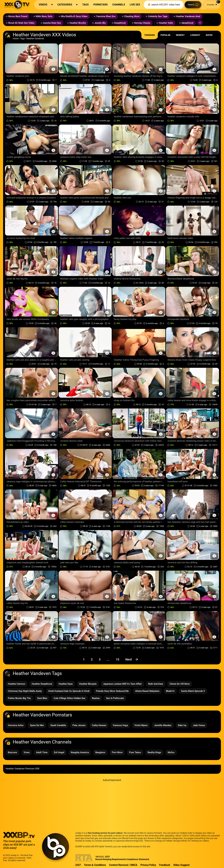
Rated (209, 35)
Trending (150, 35)
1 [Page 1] (84, 659)
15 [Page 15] (117, 659)
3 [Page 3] (100, 659)
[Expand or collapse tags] (200, 23)
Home (16, 38)
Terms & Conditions (95, 865)
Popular (165, 35)
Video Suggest (181, 865)
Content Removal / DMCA (123, 865)
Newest (180, 35)
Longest (195, 35)
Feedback (165, 865)
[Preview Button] (53, 69)
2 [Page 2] (92, 659)
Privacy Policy (148, 865)
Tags (22, 38)
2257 (78, 865)
